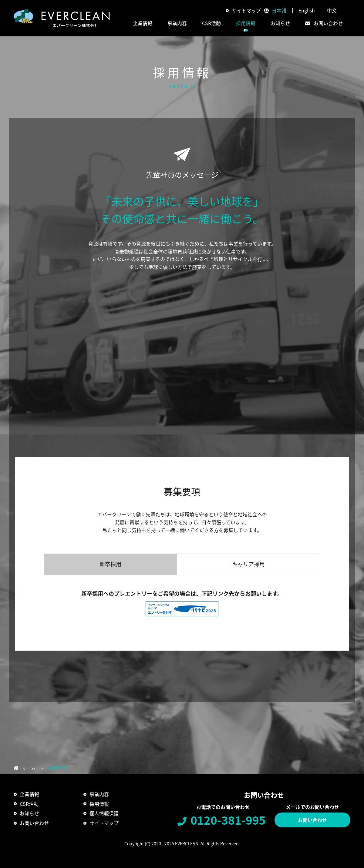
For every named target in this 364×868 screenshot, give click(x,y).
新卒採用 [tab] (110, 564)
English (307, 10)
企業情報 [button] (143, 23)
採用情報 (246, 23)
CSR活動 (29, 804)
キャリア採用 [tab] (248, 564)
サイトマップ (246, 10)
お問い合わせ (312, 820)
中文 (332, 10)
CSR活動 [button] (211, 23)
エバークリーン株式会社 (62, 18)
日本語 (279, 10)
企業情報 (29, 794)
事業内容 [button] (177, 23)
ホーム (29, 768)
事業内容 (99, 794)
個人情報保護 (104, 813)
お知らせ (280, 23)
